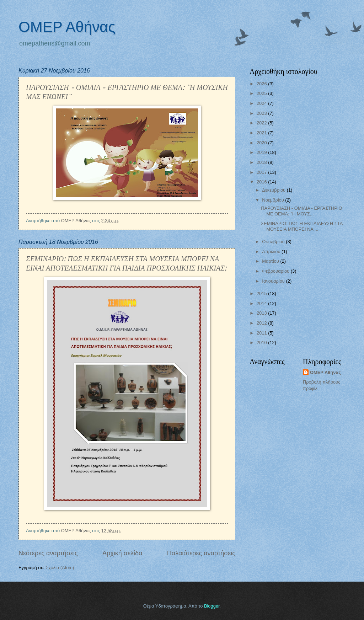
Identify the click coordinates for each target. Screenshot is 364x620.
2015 (262, 293)
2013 (262, 313)
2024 (262, 103)
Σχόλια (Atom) (60, 568)
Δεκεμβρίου (274, 190)
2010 (262, 343)
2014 (262, 303)
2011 (262, 333)
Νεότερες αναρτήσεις (48, 553)
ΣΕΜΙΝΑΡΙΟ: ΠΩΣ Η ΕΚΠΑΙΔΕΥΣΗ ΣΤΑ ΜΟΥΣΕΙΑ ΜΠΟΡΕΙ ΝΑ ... (302, 226)
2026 (262, 84)
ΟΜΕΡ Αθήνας (67, 27)
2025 (262, 93)
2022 (262, 123)
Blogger (212, 606)
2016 (262, 182)
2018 (262, 162)
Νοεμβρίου (274, 200)
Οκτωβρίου (274, 242)
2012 (262, 323)
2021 (262, 133)
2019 (262, 152)
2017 (262, 172)
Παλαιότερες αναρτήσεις (201, 553)
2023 (262, 113)
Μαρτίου (271, 261)
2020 (262, 143)
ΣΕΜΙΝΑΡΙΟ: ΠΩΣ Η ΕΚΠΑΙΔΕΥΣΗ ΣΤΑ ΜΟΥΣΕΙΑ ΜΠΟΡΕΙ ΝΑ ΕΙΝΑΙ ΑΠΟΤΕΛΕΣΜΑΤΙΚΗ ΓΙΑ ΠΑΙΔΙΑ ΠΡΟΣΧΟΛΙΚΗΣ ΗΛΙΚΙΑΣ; (126, 263)
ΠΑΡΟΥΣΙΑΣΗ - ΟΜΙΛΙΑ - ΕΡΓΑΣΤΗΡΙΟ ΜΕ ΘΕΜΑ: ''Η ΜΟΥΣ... (301, 211)
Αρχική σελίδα (122, 553)
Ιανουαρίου (274, 281)
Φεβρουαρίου (276, 271)
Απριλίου (272, 252)
